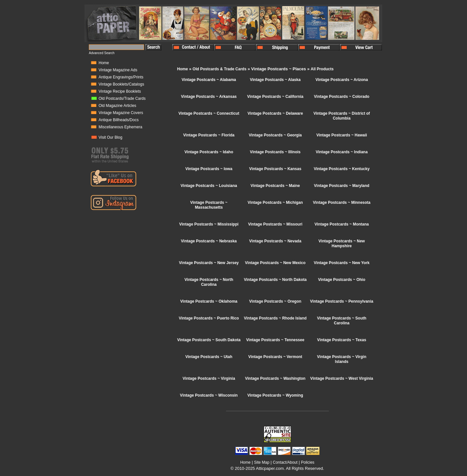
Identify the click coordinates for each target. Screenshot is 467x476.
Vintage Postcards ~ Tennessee (275, 340)
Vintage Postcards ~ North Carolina (209, 282)
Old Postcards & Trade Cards (220, 69)
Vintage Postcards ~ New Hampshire (342, 244)
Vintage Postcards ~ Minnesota (342, 203)
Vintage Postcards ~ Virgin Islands (342, 359)
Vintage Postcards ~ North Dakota (275, 280)
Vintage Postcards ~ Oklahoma (209, 301)
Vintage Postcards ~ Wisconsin (209, 395)
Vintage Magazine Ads (118, 70)
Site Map (262, 462)
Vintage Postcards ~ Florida (209, 135)
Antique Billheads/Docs (119, 120)
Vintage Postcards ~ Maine (275, 186)
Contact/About (285, 462)
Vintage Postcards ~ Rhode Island (275, 318)
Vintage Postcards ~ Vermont (275, 357)
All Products (322, 69)
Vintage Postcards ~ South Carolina (341, 321)
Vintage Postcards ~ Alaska (275, 80)
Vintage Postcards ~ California (275, 97)
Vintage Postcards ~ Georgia (275, 135)
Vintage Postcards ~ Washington (275, 378)
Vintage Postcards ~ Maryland (342, 186)
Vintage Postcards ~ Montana (342, 224)
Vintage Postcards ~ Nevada (275, 241)
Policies (308, 462)
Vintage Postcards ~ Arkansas (209, 97)
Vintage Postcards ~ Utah (209, 357)
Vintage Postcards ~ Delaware (275, 113)
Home (104, 63)
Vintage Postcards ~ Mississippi (209, 224)
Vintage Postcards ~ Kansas (275, 169)
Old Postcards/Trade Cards (122, 99)
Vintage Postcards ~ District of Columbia (341, 116)
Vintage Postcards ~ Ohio (342, 280)
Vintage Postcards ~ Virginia (209, 378)
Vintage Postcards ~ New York (342, 263)
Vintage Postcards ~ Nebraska (209, 241)
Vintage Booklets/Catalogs (121, 84)
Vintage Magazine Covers (121, 113)
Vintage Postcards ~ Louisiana (209, 186)
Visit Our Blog (110, 137)
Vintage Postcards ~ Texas (342, 340)
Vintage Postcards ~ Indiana (341, 152)
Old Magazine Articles (117, 106)
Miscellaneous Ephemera (120, 127)
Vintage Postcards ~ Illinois (275, 152)
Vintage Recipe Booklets (120, 91)
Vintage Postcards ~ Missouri (275, 224)
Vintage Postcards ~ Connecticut (209, 113)
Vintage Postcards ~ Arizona (342, 80)
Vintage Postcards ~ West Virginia (342, 378)
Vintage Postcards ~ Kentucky (341, 169)
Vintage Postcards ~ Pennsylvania (342, 301)
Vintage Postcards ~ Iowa (209, 169)
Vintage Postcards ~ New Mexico (275, 263)
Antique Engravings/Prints (121, 77)
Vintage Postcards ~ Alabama (209, 80)
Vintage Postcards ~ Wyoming (275, 395)
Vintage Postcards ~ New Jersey (209, 263)
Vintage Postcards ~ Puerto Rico (209, 318)
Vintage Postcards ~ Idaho (209, 152)
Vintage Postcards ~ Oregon (275, 301)
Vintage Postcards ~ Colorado (342, 97)
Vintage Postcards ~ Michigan (275, 203)
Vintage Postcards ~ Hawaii (341, 135)
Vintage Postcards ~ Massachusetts (209, 205)
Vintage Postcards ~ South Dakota (209, 340)
